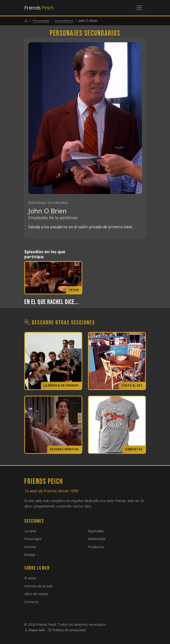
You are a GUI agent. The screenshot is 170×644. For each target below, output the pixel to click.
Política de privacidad (67, 630)
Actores (30, 547)
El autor (30, 578)
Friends (39, 8)
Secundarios (64, 21)
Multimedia (97, 539)
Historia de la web (38, 586)
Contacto (32, 602)
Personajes (41, 21)
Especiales (96, 531)
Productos (96, 547)
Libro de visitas (36, 594)
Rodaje (30, 555)
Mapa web (35, 630)
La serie (30, 531)
